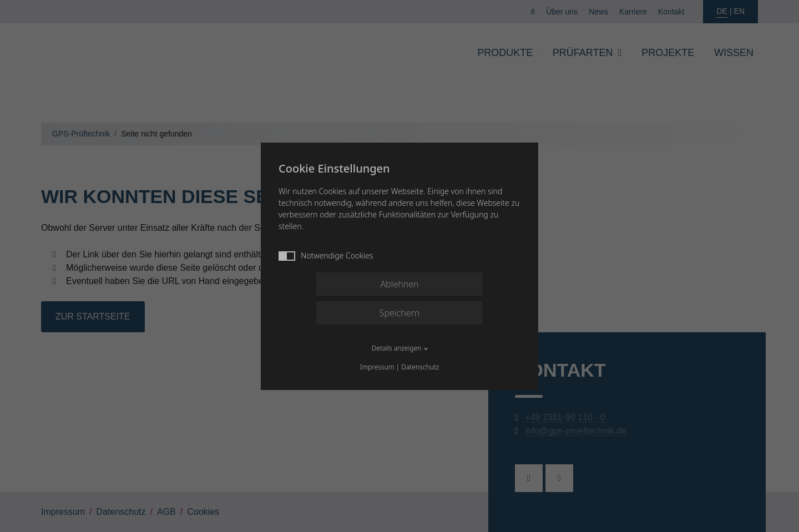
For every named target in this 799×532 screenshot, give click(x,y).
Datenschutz (420, 367)
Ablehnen (399, 284)
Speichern (400, 313)
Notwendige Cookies (326, 255)
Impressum (377, 367)
